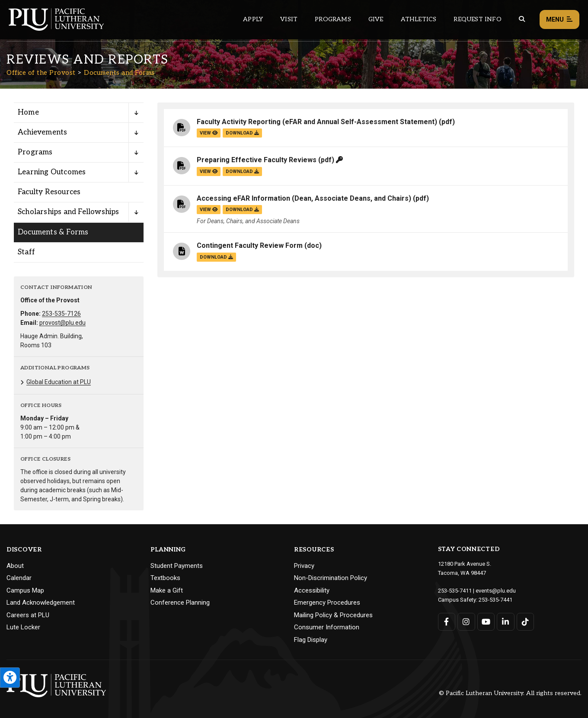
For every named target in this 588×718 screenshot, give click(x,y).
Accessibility (312, 590)
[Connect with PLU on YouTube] (486, 622)
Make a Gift (167, 590)
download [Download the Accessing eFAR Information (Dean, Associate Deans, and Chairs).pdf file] (242, 210)
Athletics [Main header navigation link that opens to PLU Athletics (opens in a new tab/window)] (419, 19)
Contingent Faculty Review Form (250, 245)
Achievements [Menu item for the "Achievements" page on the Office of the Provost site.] (42, 132)
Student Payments (177, 566)
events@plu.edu (496, 591)
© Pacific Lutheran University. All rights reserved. (510, 693)
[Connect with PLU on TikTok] (526, 622)
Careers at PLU (28, 615)
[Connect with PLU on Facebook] (447, 622)
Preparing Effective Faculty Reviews (257, 160)
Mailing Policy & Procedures (333, 615)
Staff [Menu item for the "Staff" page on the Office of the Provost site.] (26, 252)
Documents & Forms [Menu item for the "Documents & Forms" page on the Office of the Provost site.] (53, 232)
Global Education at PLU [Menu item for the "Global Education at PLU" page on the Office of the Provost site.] (59, 382)
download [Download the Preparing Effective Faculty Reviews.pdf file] (242, 171)
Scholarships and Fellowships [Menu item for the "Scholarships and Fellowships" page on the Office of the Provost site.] (69, 212)
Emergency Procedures (327, 603)
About (15, 566)
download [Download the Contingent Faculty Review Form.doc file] (216, 257)
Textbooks (165, 578)
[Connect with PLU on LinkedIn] (506, 622)
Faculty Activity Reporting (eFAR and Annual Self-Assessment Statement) (317, 122)
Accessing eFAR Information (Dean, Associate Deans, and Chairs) (304, 198)
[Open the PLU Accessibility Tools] (10, 678)
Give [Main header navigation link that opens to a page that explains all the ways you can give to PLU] (376, 19)
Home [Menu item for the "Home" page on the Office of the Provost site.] (28, 112)
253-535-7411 (455, 591)
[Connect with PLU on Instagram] (466, 622)
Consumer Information (327, 627)
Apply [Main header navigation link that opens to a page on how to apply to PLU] (253, 19)
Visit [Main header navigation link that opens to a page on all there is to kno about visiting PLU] (289, 19)
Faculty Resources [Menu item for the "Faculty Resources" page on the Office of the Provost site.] (49, 192)
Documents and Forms (119, 73)
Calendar (19, 578)
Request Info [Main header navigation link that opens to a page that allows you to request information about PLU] (477, 19)
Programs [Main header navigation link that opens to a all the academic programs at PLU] (333, 19)
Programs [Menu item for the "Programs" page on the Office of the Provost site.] (35, 152)
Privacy (304, 566)
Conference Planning (180, 603)
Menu (559, 20)
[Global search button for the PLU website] (522, 19)
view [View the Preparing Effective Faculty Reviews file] (209, 171)
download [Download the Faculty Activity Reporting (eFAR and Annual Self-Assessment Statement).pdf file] (242, 133)
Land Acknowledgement (41, 603)
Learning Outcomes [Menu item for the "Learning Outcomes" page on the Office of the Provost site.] (52, 172)
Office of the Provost (41, 73)
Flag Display (311, 640)
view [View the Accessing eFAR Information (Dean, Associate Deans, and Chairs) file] (209, 210)
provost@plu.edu (62, 323)
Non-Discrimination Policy (331, 578)
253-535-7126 (61, 314)
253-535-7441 (495, 600)
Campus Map (25, 590)
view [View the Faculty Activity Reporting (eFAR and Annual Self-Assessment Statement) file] (209, 133)
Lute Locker (23, 627)
